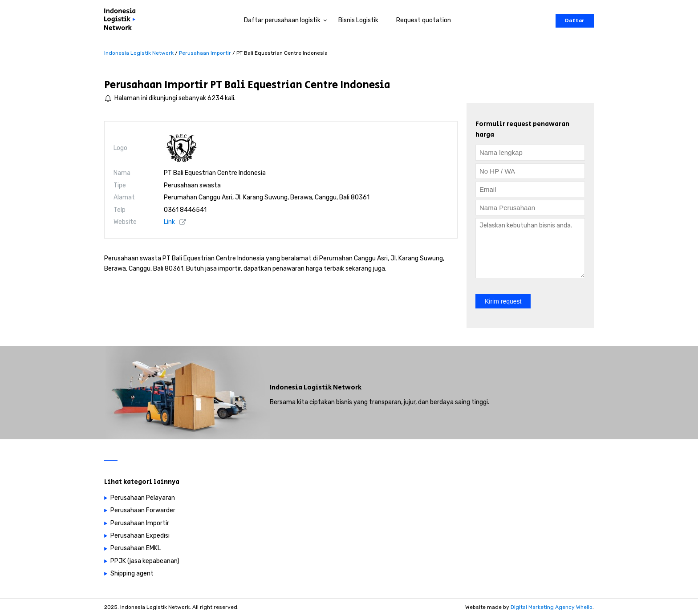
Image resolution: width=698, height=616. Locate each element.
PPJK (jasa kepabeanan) (145, 561)
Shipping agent (132, 573)
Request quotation (424, 20)
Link (169, 222)
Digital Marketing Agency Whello (552, 607)
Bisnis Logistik (358, 20)
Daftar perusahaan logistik (282, 20)
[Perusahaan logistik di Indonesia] (122, 21)
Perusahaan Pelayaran (143, 498)
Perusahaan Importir (156, 85)
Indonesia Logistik (301, 387)
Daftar (575, 21)
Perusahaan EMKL (136, 548)
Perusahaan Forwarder (143, 510)
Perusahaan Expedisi (140, 536)
